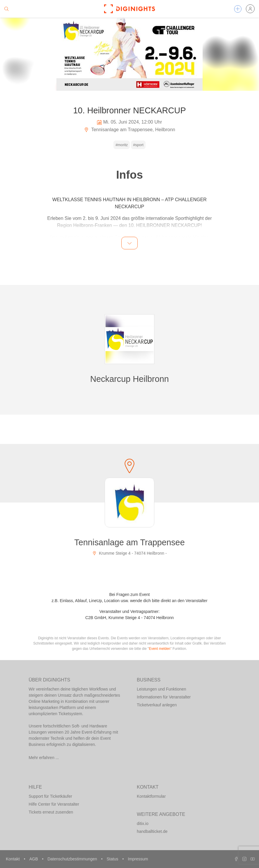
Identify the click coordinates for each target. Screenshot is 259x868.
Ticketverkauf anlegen (157, 705)
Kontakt (13, 859)
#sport (138, 145)
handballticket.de (152, 831)
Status (113, 859)
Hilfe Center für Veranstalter (54, 804)
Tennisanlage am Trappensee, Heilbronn (129, 130)
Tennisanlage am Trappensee (129, 542)
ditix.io (143, 823)
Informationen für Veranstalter (164, 697)
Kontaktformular (151, 796)
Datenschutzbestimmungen (73, 859)
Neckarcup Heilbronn (130, 379)
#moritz (122, 145)
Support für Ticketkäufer (50, 796)
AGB (34, 859)
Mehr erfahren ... (44, 758)
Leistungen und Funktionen (162, 689)
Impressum (138, 859)
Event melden (159, 649)
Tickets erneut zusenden (51, 812)
